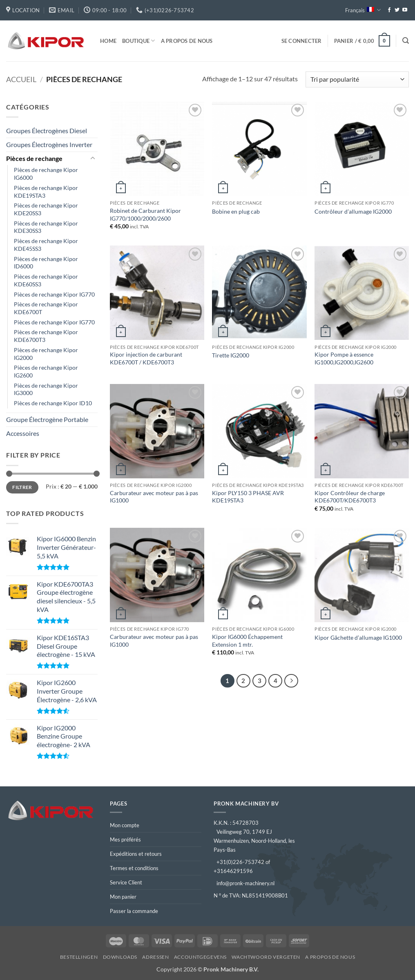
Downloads (120, 957)
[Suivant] (291, 681)
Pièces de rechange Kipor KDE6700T (46, 308)
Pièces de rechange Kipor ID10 (53, 403)
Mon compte (125, 825)
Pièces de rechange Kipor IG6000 (46, 174)
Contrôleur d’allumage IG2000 (353, 211)
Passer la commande (134, 911)
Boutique (139, 41)
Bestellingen (79, 957)
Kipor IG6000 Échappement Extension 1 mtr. (247, 641)
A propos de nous (187, 41)
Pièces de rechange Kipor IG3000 (46, 389)
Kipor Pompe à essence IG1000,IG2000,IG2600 (344, 358)
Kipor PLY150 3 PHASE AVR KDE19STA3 (248, 497)
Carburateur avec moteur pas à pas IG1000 (154, 497)
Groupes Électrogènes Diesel (47, 131)
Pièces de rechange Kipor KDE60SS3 (46, 280)
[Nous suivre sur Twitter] (397, 10)
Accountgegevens (200, 957)
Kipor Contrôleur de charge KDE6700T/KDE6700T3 (350, 497)
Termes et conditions (134, 868)
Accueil (21, 79)
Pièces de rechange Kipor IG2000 (46, 354)
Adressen (155, 957)
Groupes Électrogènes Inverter (49, 144)
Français (363, 10)
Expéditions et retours (136, 854)
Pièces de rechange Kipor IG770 (54, 294)
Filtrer (22, 487)
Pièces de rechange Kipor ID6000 (46, 263)
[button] (302, 41)
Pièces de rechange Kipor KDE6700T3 (46, 336)
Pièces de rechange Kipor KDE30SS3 (46, 227)
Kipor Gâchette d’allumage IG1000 (358, 637)
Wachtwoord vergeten (266, 957)
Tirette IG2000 (231, 355)
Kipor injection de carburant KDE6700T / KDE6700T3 (146, 358)
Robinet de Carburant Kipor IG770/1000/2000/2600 (145, 214)
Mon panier (123, 897)
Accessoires (23, 433)
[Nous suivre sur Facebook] (389, 10)
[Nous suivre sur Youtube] (405, 10)
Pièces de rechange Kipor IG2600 (46, 371)
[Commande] (357, 79)
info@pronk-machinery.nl (245, 883)
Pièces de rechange (34, 158)
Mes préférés (125, 839)
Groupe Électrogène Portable (47, 419)
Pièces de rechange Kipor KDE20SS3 (46, 209)
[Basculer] (93, 158)
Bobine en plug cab (236, 211)
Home (108, 41)
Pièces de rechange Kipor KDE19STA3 (46, 192)
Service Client (126, 882)
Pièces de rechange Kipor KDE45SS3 (46, 245)
